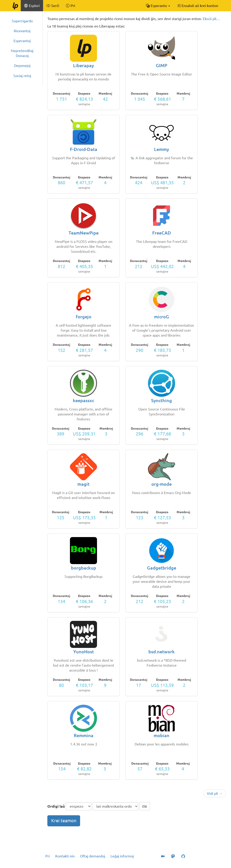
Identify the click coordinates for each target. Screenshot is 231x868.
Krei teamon (64, 821)
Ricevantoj (22, 31)
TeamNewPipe (84, 233)
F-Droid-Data (84, 149)
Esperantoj (22, 41)
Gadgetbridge (162, 568)
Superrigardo (22, 21)
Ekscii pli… (211, 19)
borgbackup (84, 568)
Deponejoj (22, 66)
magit (83, 484)
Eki (145, 806)
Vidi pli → (215, 793)
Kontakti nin (65, 856)
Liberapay (83, 65)
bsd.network (162, 652)
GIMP (162, 65)
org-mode (162, 484)
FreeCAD (162, 233)
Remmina (84, 735)
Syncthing (162, 400)
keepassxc (83, 400)
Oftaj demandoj (93, 856)
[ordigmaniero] (115, 806)
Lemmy (162, 149)
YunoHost (84, 652)
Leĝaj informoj (122, 856)
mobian (162, 735)
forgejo (84, 317)
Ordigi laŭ (56, 806)
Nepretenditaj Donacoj (22, 53)
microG (162, 317)
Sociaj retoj (22, 76)
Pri (48, 856)
